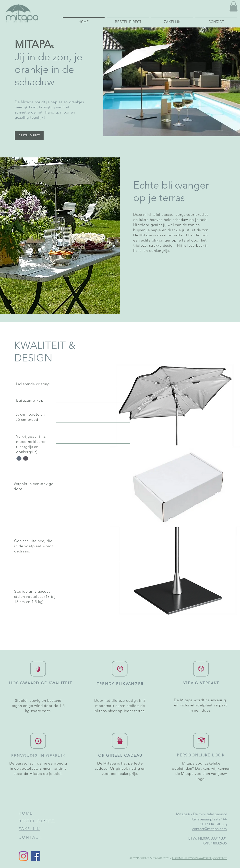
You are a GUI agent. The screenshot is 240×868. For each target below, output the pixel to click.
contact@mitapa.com (210, 829)
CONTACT (220, 858)
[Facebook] (35, 856)
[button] (234, 6)
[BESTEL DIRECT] (29, 136)
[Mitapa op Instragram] (23, 856)
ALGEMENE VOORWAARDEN (192, 858)
